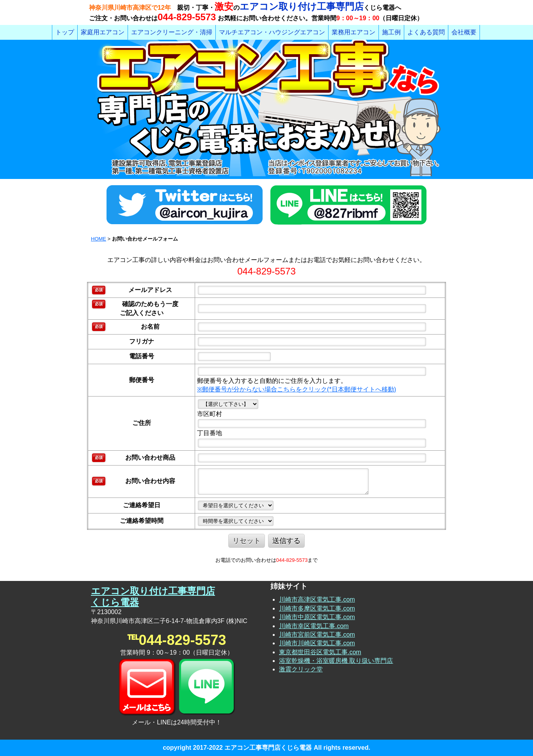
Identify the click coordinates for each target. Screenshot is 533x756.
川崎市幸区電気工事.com (314, 626)
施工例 (391, 32)
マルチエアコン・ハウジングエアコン (272, 32)
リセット (247, 541)
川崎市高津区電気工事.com (317, 599)
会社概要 (464, 32)
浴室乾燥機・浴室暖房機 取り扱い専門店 (336, 661)
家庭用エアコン (103, 32)
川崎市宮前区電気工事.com (317, 635)
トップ (65, 32)
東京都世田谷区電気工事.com (320, 652)
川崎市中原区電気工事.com (317, 617)
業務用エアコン (354, 32)
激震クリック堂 (301, 669)
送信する (286, 541)
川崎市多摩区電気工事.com (317, 608)
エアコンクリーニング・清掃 (172, 32)
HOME (99, 239)
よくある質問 (426, 32)
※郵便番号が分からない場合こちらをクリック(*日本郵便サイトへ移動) (297, 389)
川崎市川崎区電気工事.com (317, 643)
